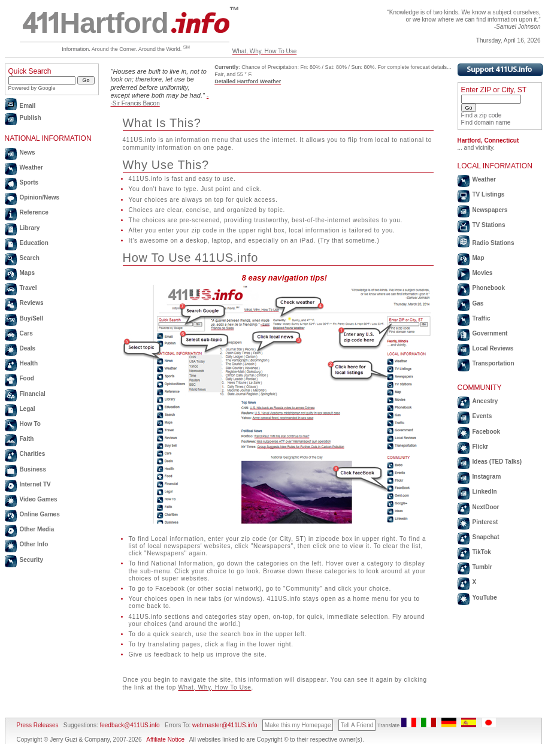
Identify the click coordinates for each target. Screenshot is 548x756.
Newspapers (490, 210)
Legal (28, 409)
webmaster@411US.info (225, 725)
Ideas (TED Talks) (497, 462)
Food (27, 378)
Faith (27, 439)
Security (31, 560)
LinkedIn (485, 492)
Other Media (37, 529)
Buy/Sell (31, 318)
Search (30, 258)
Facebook (487, 432)
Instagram (487, 477)
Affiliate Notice (165, 740)
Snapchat (486, 537)
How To (30, 424)
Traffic (482, 318)
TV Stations (489, 225)
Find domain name (486, 123)
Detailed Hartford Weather (248, 81)
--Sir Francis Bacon (160, 99)
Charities (33, 454)
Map (479, 258)
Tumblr (482, 567)
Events (482, 416)
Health (29, 363)
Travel (28, 288)
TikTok (482, 552)
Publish (31, 118)
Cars (26, 333)
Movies (483, 273)
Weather (31, 167)
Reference (34, 212)
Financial (33, 394)
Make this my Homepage (298, 725)
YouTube (485, 598)
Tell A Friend (357, 725)
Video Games (39, 499)
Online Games (40, 514)
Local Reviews (493, 348)
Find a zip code (482, 115)
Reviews (32, 303)
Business (33, 469)
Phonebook (489, 288)
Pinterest (485, 522)
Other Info (34, 544)
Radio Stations (493, 243)
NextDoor (486, 507)
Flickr (481, 447)
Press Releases (38, 725)
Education (34, 243)
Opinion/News (40, 197)
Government (490, 333)
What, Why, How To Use (264, 51)
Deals (28, 348)
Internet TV (35, 484)
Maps (28, 273)
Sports (29, 182)
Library (30, 228)
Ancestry (485, 401)
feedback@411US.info (129, 725)
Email (28, 106)
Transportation (493, 363)
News (28, 152)
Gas (478, 303)
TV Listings (489, 194)
